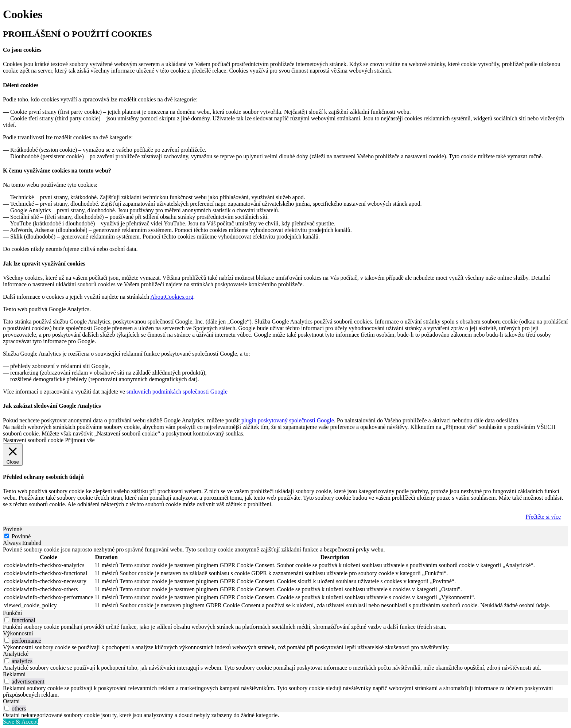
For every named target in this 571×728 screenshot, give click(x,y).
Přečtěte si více (543, 517)
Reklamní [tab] (14, 674)
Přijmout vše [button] (80, 440)
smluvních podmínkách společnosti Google (177, 392)
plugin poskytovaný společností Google (288, 420)
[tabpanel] (285, 578)
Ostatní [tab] (11, 701)
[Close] (13, 455)
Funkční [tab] (12, 613)
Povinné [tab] (12, 529)
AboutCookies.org (172, 297)
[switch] (7, 620)
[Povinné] (7, 536)
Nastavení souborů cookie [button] (33, 440)
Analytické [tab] (16, 654)
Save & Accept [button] (20, 722)
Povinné (21, 536)
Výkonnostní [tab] (18, 633)
